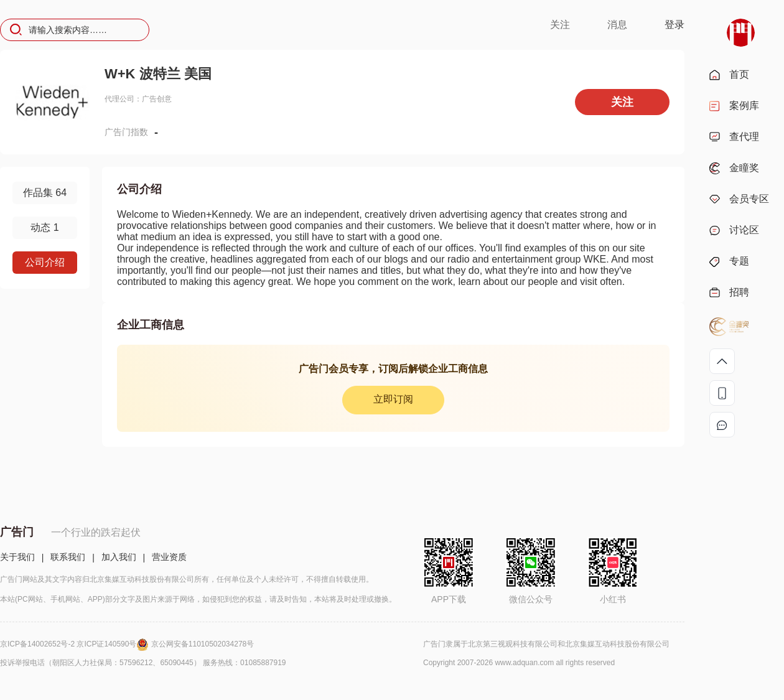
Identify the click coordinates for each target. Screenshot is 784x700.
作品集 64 (45, 193)
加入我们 (119, 557)
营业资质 (169, 557)
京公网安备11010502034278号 (203, 644)
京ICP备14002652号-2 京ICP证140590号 (76, 644)
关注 (560, 25)
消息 (617, 25)
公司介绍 (45, 262)
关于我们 (17, 557)
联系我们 (68, 557)
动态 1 (44, 227)
